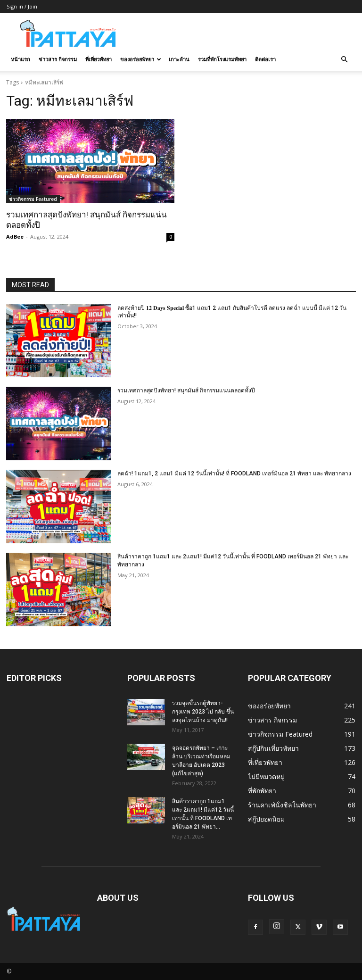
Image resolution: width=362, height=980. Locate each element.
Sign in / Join (22, 6)
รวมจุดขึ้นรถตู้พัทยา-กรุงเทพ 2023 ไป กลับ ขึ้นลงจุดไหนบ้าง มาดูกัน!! (203, 712)
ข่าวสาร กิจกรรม (58, 59)
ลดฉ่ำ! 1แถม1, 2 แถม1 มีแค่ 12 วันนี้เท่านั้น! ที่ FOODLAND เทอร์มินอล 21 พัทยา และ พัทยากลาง (234, 473)
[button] (344, 60)
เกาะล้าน (179, 59)
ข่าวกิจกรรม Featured (33, 199)
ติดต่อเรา (265, 59)
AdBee (15, 237)
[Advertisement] (245, 34)
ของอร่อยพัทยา (141, 59)
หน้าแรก (21, 59)
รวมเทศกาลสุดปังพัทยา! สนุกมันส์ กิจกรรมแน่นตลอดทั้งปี (186, 390)
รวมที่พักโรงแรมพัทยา (222, 59)
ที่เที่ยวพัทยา (99, 59)
